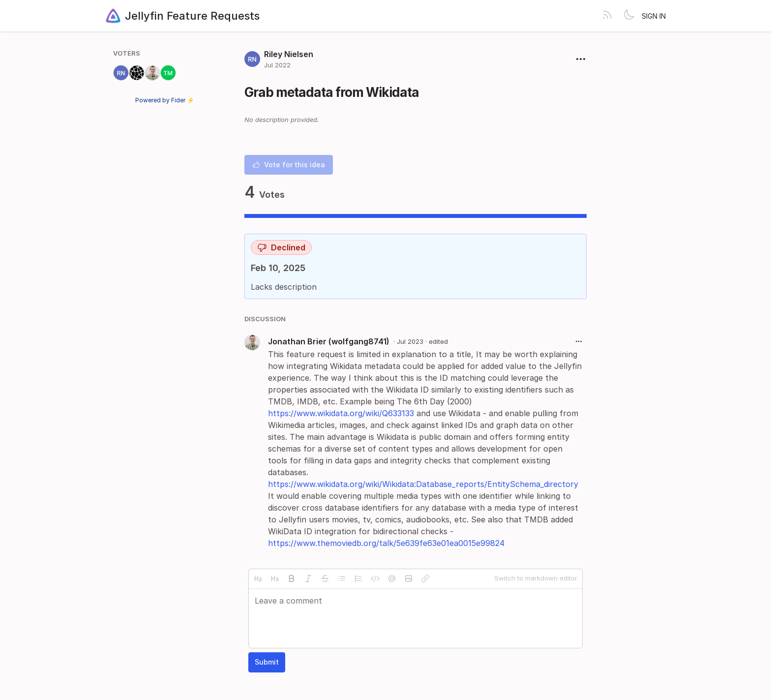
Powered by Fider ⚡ (165, 100)
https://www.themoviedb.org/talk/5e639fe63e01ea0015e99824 (386, 543)
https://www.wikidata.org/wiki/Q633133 (341, 413)
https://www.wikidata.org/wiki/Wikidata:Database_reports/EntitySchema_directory (423, 484)
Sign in (654, 16)
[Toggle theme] (629, 16)
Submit (267, 662)
